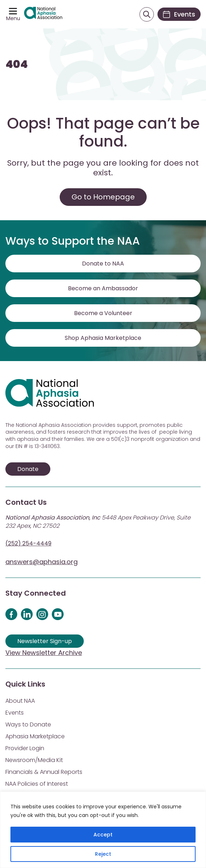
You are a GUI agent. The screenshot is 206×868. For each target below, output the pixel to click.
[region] (103, 830)
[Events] (179, 14)
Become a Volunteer (103, 313)
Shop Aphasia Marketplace (103, 338)
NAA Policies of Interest (37, 784)
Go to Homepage (103, 197)
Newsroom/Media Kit (34, 760)
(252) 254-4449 (28, 543)
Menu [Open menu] (13, 18)
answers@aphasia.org (42, 562)
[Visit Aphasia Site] (43, 14)
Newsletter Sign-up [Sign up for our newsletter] (45, 641)
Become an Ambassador (103, 288)
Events (15, 713)
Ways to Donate (28, 724)
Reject (103, 854)
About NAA (20, 701)
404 (17, 64)
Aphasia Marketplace (35, 736)
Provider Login (25, 748)
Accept (103, 835)
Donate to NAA (103, 264)
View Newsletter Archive (44, 653)
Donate (28, 469)
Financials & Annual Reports (44, 772)
